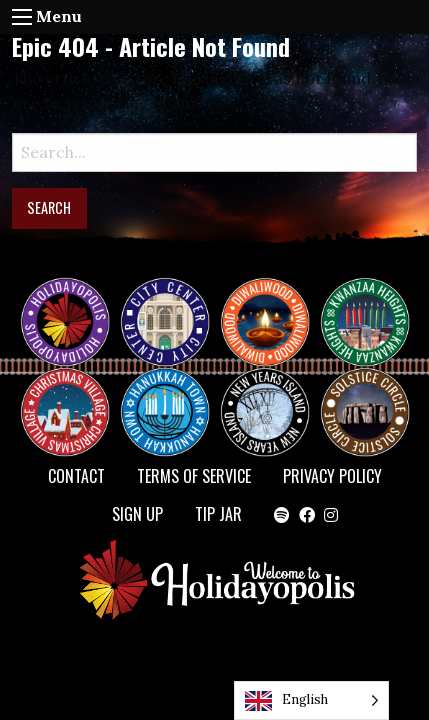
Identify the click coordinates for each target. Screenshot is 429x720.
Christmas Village (73, 394)
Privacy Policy (332, 476)
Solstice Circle (366, 394)
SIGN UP (137, 514)
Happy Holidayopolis (73, 304)
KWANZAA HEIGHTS (373, 304)
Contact (76, 476)
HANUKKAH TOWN (173, 394)
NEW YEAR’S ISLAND (266, 402)
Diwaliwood (273, 296)
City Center (163, 304)
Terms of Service (194, 476)
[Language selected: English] (311, 700)
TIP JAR (218, 514)
